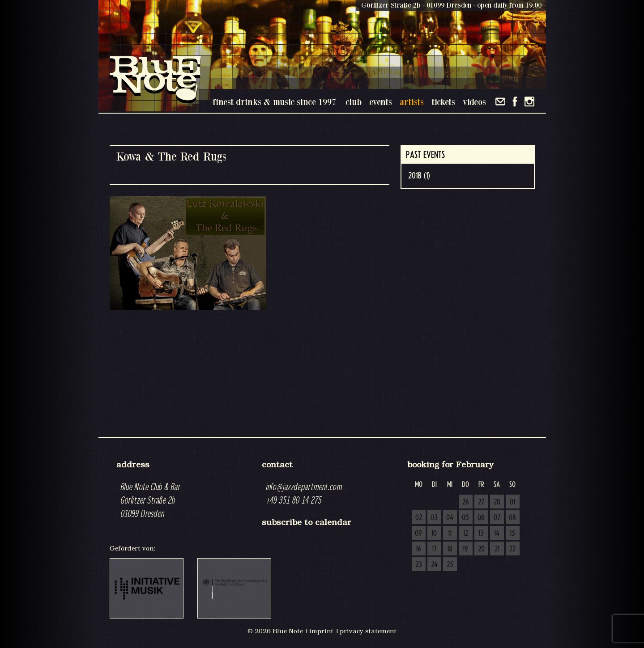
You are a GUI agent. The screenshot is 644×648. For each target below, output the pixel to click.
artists (412, 102)
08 (512, 518)
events (381, 102)
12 (466, 534)
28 (497, 502)
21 (497, 549)
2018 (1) (419, 176)
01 (512, 502)
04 (450, 518)
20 (481, 549)
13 (481, 534)
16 (418, 549)
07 (497, 518)
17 (434, 549)
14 (497, 534)
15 (512, 534)
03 (434, 518)
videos (474, 102)
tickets (443, 102)
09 (418, 534)
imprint (321, 631)
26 (466, 502)
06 (481, 518)
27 (481, 502)
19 (465, 549)
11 (450, 534)
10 (434, 534)
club (354, 102)
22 (512, 549)
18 (450, 549)
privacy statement (368, 631)
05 (465, 518)
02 (419, 518)
